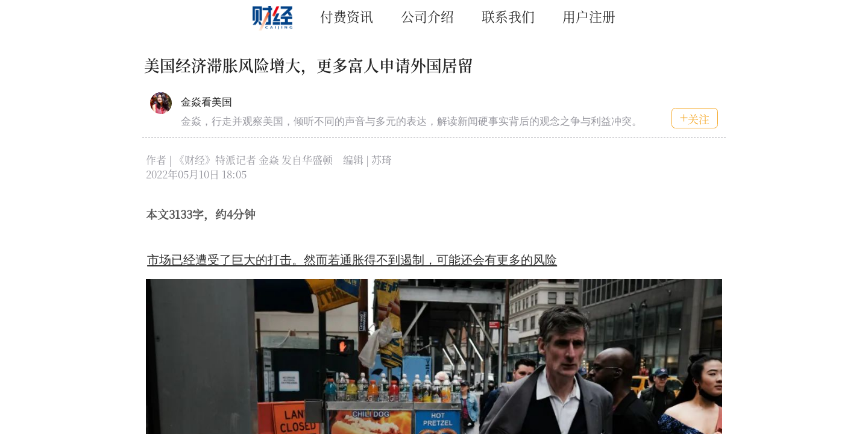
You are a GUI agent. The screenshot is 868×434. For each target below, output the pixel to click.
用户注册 (589, 16)
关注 (695, 119)
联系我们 (508, 16)
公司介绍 (427, 16)
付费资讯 (347, 16)
